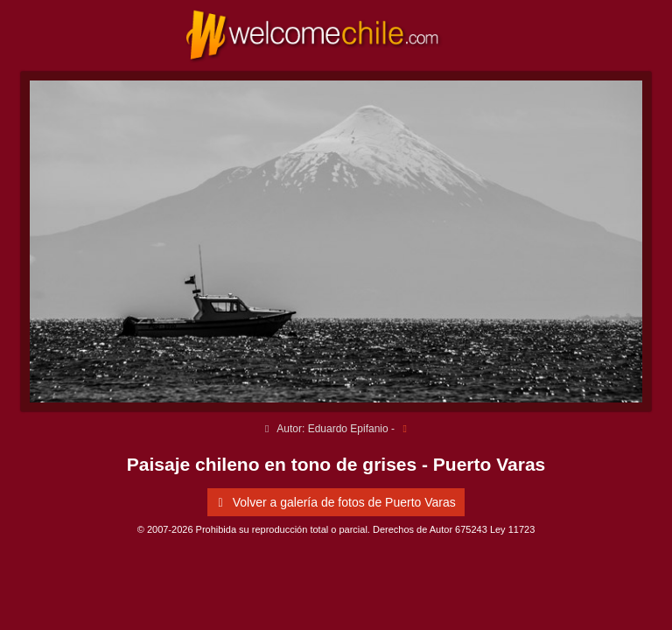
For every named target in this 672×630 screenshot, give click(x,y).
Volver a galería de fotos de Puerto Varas (334, 502)
